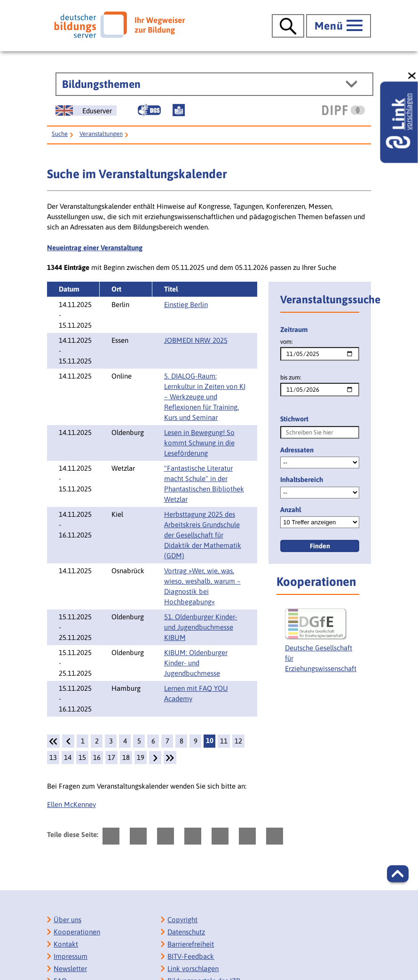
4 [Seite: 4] (125, 741)
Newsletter (70, 968)
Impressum (71, 956)
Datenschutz (186, 932)
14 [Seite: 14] (68, 757)
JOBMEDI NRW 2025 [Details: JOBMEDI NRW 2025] (196, 340)
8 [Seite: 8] (181, 741)
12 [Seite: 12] (238, 741)
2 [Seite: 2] (97, 741)
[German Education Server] (86, 111)
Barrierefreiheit (191, 944)
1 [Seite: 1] (83, 741)
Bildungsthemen (101, 84)
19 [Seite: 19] (141, 757)
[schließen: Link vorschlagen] (412, 76)
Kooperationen (77, 932)
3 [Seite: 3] (111, 741)
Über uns (67, 920)
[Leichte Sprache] (179, 110)
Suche (60, 134)
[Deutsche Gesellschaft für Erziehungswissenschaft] (321, 645)
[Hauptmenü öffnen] (339, 26)
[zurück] (68, 741)
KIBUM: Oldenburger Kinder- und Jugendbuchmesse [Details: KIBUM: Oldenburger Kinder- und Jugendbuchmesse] (196, 663)
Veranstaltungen (101, 134)
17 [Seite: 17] (111, 757)
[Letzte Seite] (170, 758)
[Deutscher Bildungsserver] (119, 24)
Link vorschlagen (193, 968)
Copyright (182, 920)
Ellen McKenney (71, 804)
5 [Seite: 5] (139, 741)
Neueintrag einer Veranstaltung (95, 248)
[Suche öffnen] (288, 26)
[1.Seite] (53, 741)
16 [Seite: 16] (97, 757)
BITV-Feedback (191, 956)
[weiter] (155, 758)
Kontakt (66, 944)
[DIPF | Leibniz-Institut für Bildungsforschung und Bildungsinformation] (343, 110)
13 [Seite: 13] (53, 757)
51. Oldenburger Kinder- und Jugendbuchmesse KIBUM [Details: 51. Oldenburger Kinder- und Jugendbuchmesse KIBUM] (201, 627)
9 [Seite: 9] (196, 741)
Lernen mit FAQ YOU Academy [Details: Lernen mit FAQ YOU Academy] (196, 693)
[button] (398, 874)
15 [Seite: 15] (82, 757)
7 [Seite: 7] (167, 741)
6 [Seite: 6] (153, 741)
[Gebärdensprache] (149, 110)
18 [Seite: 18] (126, 757)
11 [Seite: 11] (224, 741)
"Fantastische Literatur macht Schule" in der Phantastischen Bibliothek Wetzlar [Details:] (204, 484)
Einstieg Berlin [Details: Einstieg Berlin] (186, 304)
